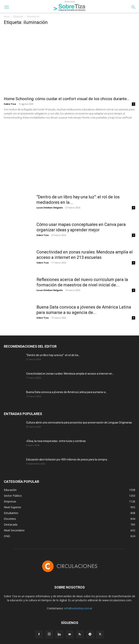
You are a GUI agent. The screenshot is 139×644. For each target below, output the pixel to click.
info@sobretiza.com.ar (78, 608)
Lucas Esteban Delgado (50, 208)
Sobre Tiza (10, 104)
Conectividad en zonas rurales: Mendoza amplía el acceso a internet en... (70, 374)
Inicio (7, 16)
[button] (7, 7)
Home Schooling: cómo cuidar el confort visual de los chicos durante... (67, 99)
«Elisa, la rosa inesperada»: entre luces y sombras (56, 441)
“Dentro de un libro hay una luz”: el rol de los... (53, 355)
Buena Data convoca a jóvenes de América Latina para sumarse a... (67, 392)
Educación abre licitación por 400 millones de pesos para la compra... (67, 460)
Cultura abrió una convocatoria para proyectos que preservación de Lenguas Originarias (79, 423)
